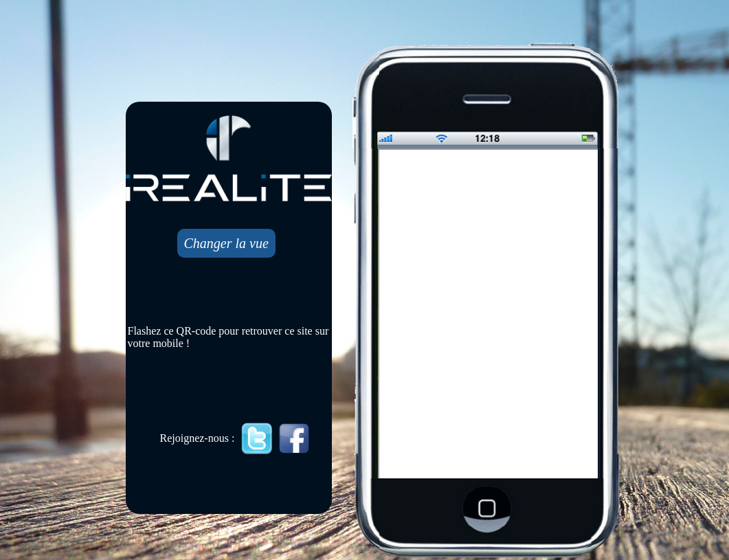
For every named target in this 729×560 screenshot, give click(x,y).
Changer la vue (226, 243)
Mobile (489, 315)
